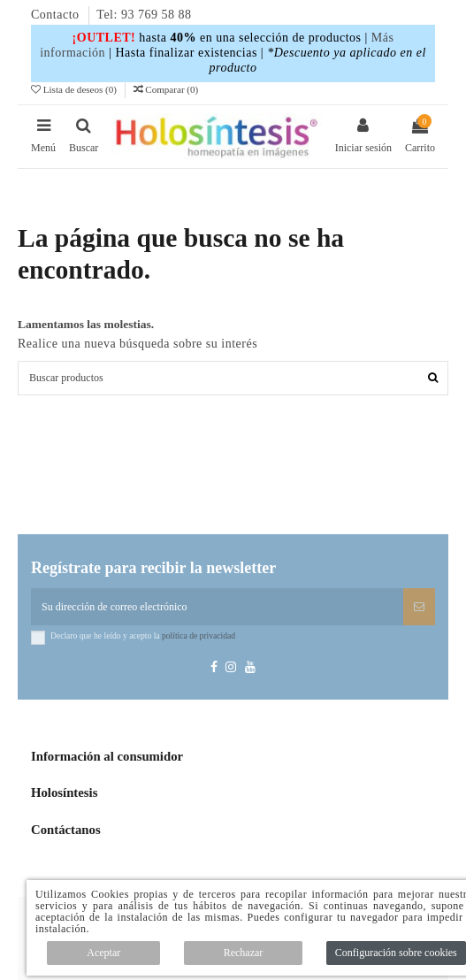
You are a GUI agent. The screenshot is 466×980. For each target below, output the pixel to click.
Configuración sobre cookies (396, 953)
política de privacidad (199, 635)
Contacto (57, 15)
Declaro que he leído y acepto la (143, 635)
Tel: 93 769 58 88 (144, 15)
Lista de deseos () (75, 89)
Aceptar (103, 953)
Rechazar (244, 953)
